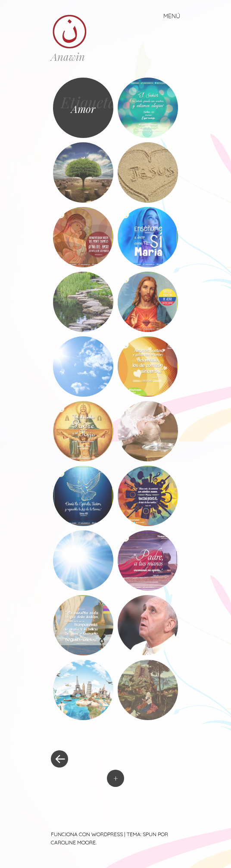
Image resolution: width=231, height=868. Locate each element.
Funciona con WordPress (87, 834)
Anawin (68, 56)
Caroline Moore (73, 842)
